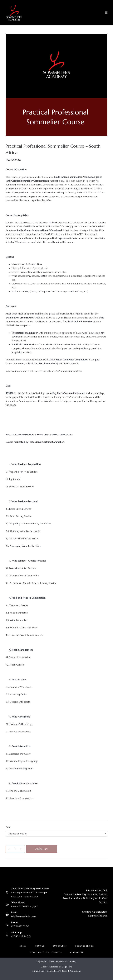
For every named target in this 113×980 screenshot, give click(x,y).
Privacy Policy (39, 971)
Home (23, 946)
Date (8, 827)
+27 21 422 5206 (20, 926)
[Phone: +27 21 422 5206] (7, 924)
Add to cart (41, 849)
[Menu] (106, 13)
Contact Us (77, 952)
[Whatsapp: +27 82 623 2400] (7, 934)
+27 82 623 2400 (21, 936)
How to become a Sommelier (46, 952)
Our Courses (60, 946)
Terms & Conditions (71, 971)
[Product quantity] (15, 849)
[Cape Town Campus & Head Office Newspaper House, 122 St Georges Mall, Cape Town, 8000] (7, 893)
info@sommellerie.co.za (24, 916)
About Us (39, 946)
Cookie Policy (53, 971)
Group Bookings (84, 946)
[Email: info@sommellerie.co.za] (7, 914)
